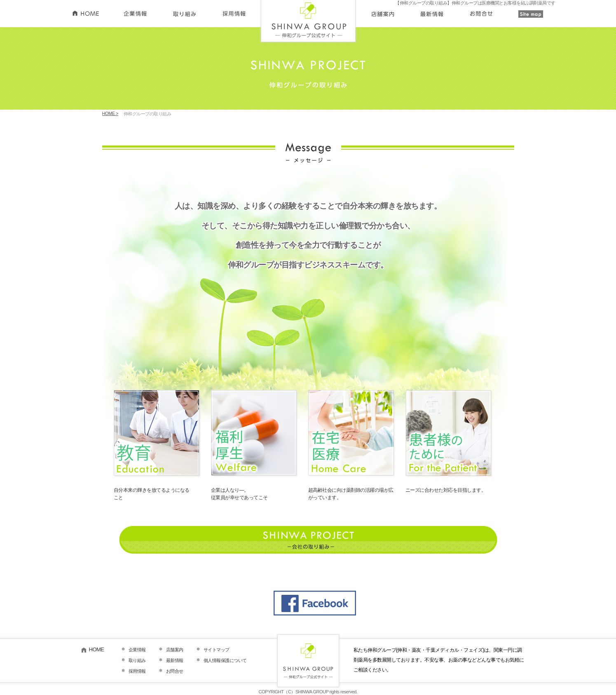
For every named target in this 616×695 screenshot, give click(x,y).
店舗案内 (175, 650)
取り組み (137, 660)
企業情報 (137, 650)
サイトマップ (217, 650)
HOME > (110, 113)
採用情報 (137, 671)
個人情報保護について (225, 660)
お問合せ (175, 671)
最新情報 (175, 660)
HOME (97, 649)
